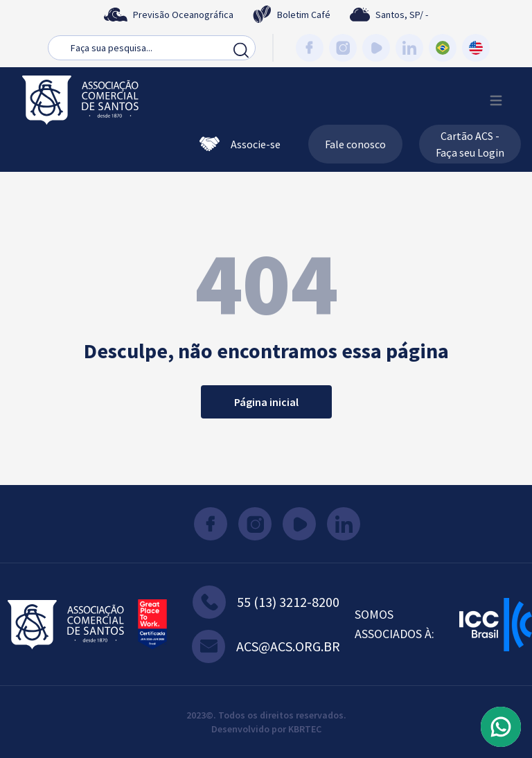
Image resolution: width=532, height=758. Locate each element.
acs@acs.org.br (266, 646)
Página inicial (266, 402)
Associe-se (240, 144)
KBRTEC (305, 729)
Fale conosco (355, 144)
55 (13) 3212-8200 (266, 602)
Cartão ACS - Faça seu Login (470, 144)
